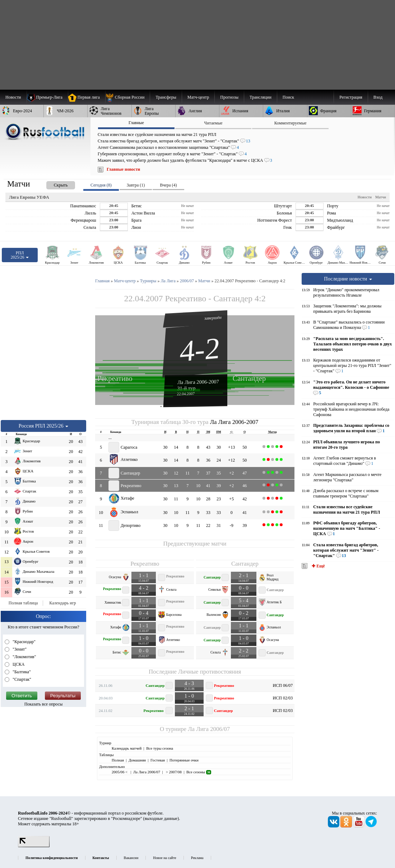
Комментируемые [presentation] (291, 123)
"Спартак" (21, 679)
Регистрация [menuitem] (351, 97)
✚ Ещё (318, 566)
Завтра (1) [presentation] (136, 185)
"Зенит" (19, 649)
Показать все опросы (44, 704)
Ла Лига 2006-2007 (198, 382)
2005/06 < (120, 772)
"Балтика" (21, 672)
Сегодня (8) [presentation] (101, 185)
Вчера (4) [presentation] (168, 185)
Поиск (288, 97)
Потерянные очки (184, 760)
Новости (365, 197)
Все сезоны (199, 772)
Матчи (381, 197)
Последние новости (348, 279)
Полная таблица (23, 603)
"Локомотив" (24, 657)
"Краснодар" (24, 642)
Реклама (197, 858)
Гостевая (158, 760)
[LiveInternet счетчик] (34, 846)
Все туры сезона (160, 748)
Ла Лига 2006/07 (209, 729)
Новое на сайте (164, 858)
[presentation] (54, 184)
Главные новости (123, 169)
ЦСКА (18, 664)
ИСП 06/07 (283, 685)
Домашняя (137, 760)
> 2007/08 (173, 772)
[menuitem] (128, 97)
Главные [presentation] (136, 123)
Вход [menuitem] (378, 97)
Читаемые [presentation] (213, 123)
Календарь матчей (127, 748)
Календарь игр (62, 603)
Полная (118, 760)
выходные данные (161, 819)
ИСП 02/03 (283, 698)
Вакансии (131, 858)
